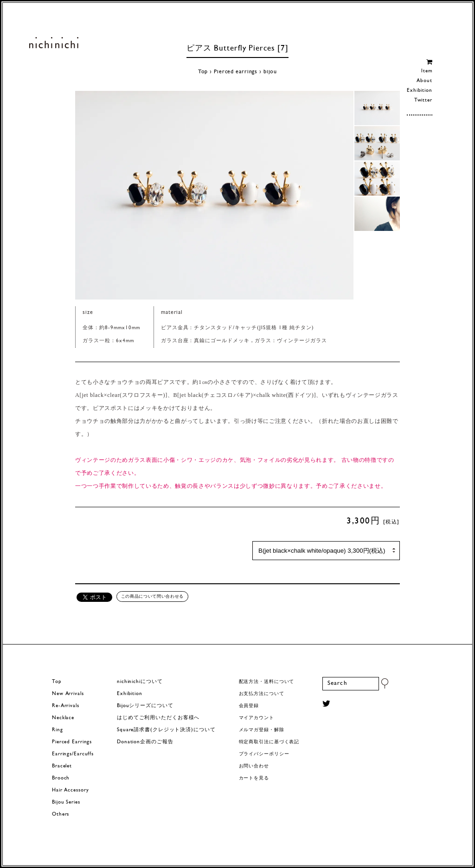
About (424, 81)
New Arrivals (68, 694)
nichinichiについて (140, 682)
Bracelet (62, 766)
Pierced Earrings (72, 742)
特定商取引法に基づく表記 (269, 742)
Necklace (63, 718)
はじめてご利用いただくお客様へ (158, 718)
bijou (270, 72)
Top (203, 72)
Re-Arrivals (66, 706)
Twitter (423, 100)
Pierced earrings (236, 72)
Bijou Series (66, 802)
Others (61, 814)
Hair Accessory (70, 790)
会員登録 (249, 706)
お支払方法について (262, 694)
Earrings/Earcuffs (73, 754)
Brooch (61, 778)
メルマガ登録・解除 (262, 730)
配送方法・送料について (267, 682)
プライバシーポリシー (264, 754)
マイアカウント (257, 718)
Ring (58, 730)
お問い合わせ (254, 766)
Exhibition (420, 91)
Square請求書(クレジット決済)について (166, 730)
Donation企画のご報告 (145, 742)
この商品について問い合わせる (152, 596)
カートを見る (254, 778)
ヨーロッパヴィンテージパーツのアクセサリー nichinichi (54, 43)
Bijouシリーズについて (145, 706)
